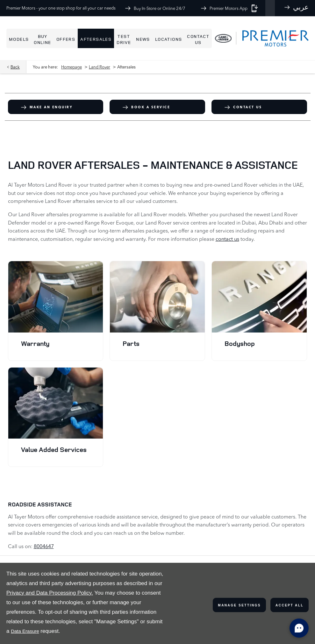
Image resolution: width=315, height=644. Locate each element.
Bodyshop (240, 343)
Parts (131, 343)
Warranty (35, 343)
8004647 (44, 546)
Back (15, 67)
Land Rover (100, 67)
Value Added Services (54, 449)
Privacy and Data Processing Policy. (50, 593)
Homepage (72, 67)
